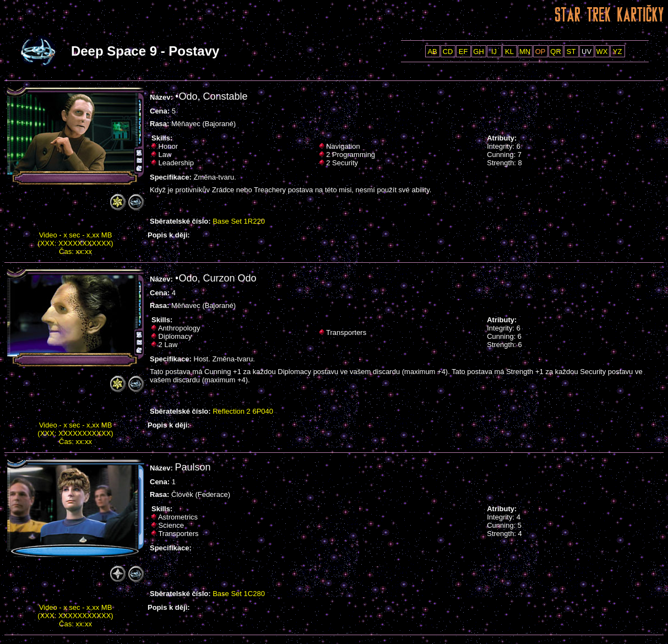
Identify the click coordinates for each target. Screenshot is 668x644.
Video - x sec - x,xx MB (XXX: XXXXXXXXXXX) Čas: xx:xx (75, 243)
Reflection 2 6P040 (243, 411)
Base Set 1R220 (239, 221)
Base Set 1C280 (239, 594)
